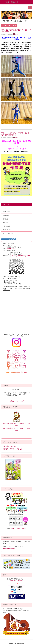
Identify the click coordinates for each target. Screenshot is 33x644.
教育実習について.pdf (10, 446)
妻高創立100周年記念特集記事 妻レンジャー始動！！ (16, 31)
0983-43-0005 (11, 249)
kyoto (16, 34)
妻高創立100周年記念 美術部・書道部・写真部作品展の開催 (16, 134)
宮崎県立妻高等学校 (12, 2)
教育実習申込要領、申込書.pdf (12, 449)
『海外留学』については (17, 581)
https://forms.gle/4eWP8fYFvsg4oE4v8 (19, 256)
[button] (4, 15)
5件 (14, 26)
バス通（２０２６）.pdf (17, 528)
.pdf (17, 430)
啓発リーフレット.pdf (17, 401)
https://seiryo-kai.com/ (9, 549)
